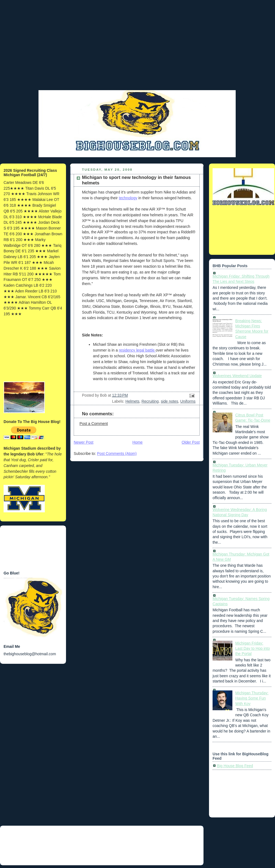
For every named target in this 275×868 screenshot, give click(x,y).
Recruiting (150, 401)
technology (128, 198)
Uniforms (188, 401)
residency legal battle (137, 350)
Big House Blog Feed (235, 766)
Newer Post (84, 442)
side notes (170, 401)
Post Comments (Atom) (117, 454)
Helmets (132, 401)
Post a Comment (94, 424)
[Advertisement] (33, 349)
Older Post (191, 442)
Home (138, 442)
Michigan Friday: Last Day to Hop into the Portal (253, 649)
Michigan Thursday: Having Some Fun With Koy (252, 698)
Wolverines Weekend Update (237, 376)
